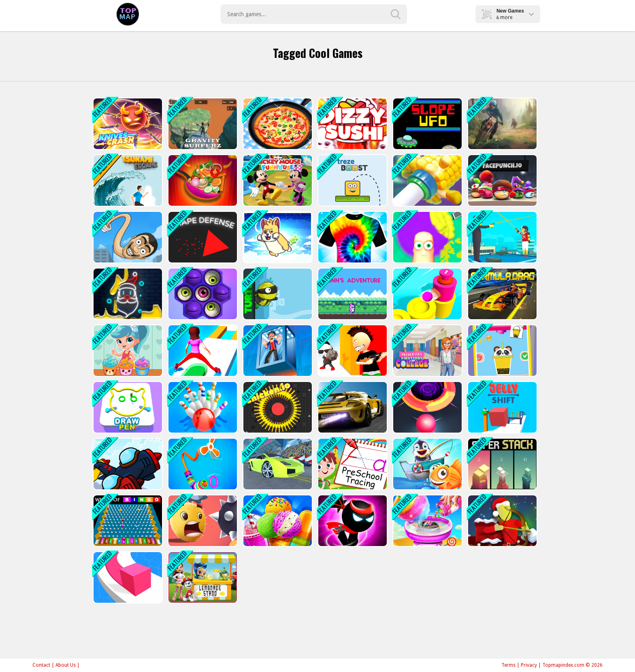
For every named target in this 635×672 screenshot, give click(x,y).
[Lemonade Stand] (202, 577)
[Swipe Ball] (202, 521)
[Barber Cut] (427, 237)
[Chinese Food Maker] (202, 180)
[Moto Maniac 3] (502, 124)
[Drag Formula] (502, 294)
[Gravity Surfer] (202, 124)
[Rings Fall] (202, 464)
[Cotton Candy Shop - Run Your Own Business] (427, 521)
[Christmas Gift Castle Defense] (502, 521)
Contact (41, 665)
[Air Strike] (127, 464)
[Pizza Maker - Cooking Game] (277, 124)
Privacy (529, 665)
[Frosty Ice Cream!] (277, 521)
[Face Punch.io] (502, 180)
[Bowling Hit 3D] (202, 407)
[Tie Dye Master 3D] (352, 237)
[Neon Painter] (127, 294)
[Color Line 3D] (127, 577)
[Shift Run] (202, 351)
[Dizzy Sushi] (352, 124)
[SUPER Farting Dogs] (277, 237)
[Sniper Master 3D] (352, 351)
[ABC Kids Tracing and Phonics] (352, 464)
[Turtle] (277, 294)
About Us (66, 665)
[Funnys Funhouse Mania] (277, 180)
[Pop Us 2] (202, 294)
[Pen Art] (127, 407)
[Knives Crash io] (127, 124)
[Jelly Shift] (502, 407)
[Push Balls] (427, 294)
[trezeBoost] (352, 180)
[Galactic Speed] (352, 407)
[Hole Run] (427, 407)
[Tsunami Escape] (127, 180)
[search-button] (396, 14)
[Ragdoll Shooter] (502, 237)
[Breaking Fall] (277, 351)
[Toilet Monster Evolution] (127, 237)
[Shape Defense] (202, 237)
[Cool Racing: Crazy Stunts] (277, 464)
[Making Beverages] (502, 351)
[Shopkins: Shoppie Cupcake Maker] (127, 351)
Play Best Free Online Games (128, 14)
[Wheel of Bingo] (127, 521)
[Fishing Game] (427, 464)
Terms (508, 665)
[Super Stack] (502, 464)
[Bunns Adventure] (352, 294)
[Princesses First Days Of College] (427, 351)
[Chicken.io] (277, 407)
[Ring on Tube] (427, 180)
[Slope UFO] (427, 124)
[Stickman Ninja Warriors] (352, 521)
